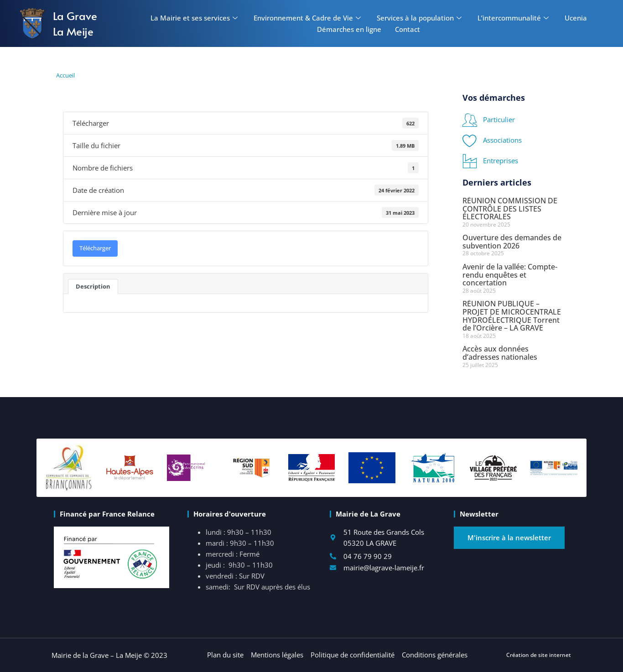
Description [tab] (93, 286)
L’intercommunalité (514, 18)
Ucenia (576, 18)
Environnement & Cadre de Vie (308, 18)
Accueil (65, 75)
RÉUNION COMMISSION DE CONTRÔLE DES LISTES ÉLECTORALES (510, 209)
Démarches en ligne (349, 29)
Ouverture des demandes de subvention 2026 (512, 242)
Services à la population (420, 18)
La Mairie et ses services (195, 18)
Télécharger (95, 248)
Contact (408, 29)
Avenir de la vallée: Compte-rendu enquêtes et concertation (510, 275)
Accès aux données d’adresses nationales (500, 353)
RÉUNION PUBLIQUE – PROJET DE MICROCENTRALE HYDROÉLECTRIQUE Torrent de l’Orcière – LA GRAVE (512, 316)
